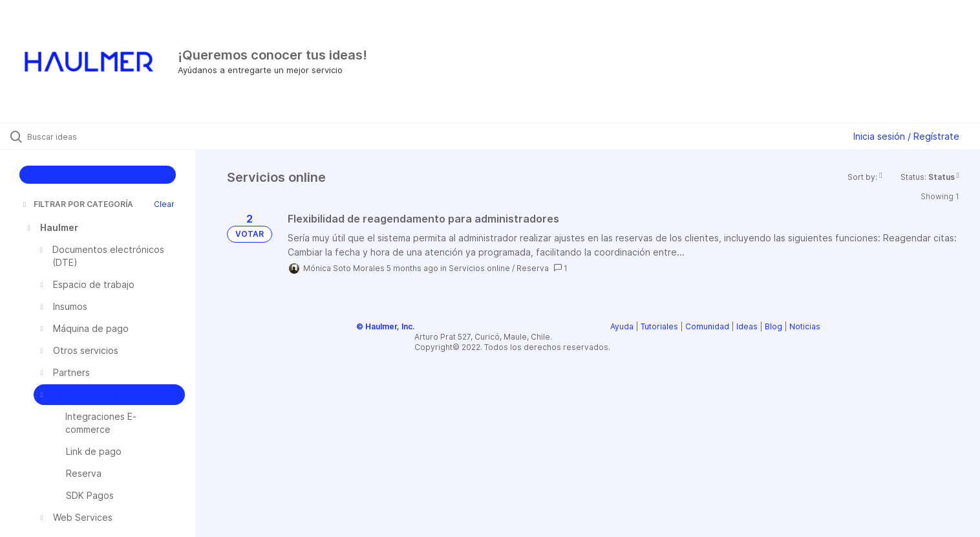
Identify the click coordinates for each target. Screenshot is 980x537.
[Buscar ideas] (114, 137)
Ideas (747, 326)
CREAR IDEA (98, 174)
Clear (164, 204)
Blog (773, 326)
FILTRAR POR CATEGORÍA (77, 204)
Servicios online (479, 268)
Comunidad (707, 326)
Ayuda (622, 326)
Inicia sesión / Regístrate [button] (906, 136)
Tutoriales (659, 326)
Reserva (533, 268)
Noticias (805, 326)
